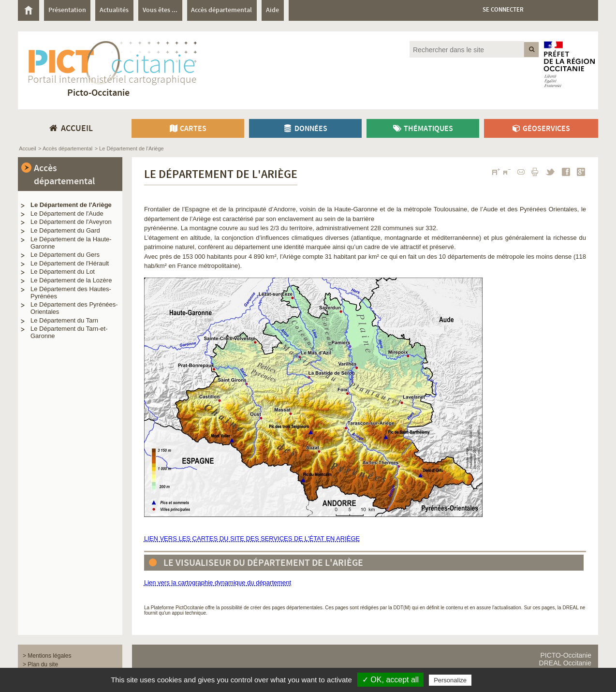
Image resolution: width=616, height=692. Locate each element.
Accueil (27, 148)
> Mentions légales (47, 656)
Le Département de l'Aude (67, 213)
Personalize (450, 680)
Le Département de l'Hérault (70, 263)
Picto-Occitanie (98, 93)
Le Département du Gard (65, 230)
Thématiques (423, 129)
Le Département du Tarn (64, 320)
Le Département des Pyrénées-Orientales (74, 308)
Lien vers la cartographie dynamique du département (218, 582)
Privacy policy (494, 680)
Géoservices (541, 129)
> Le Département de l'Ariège (129, 148)
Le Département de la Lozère (71, 280)
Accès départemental (64, 175)
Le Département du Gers (65, 255)
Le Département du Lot (63, 272)
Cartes (188, 129)
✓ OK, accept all (390, 680)
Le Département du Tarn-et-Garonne (69, 332)
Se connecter (503, 10)
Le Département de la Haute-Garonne (71, 243)
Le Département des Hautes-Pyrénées (71, 293)
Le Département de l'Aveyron (71, 222)
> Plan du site (40, 664)
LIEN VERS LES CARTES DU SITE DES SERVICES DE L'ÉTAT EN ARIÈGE (252, 538)
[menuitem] (31, 10)
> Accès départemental (65, 148)
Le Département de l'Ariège (71, 205)
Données (305, 129)
